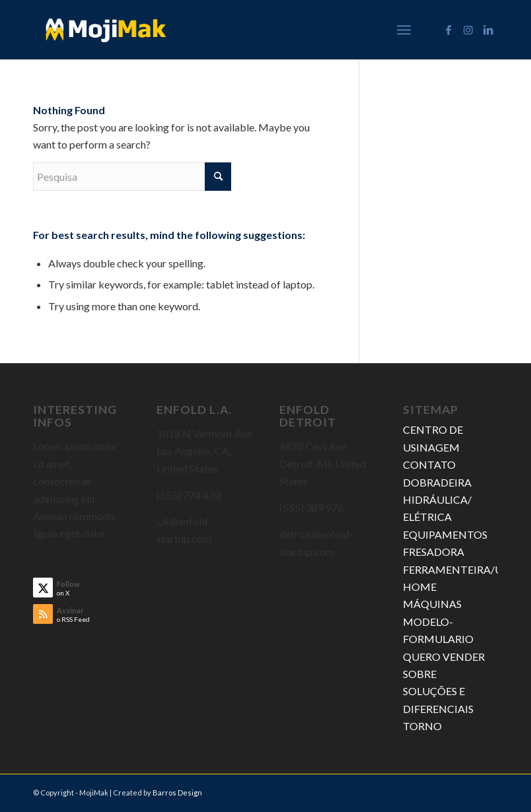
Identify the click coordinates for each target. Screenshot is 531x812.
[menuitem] (404, 30)
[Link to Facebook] (448, 30)
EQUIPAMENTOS (445, 534)
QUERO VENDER (444, 657)
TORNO (422, 726)
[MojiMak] (106, 30)
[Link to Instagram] (468, 30)
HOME (420, 587)
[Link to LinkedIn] (488, 30)
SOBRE (420, 674)
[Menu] (404, 30)
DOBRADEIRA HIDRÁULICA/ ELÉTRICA (437, 500)
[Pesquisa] (132, 177)
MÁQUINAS (432, 604)
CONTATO (429, 464)
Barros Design (177, 793)
